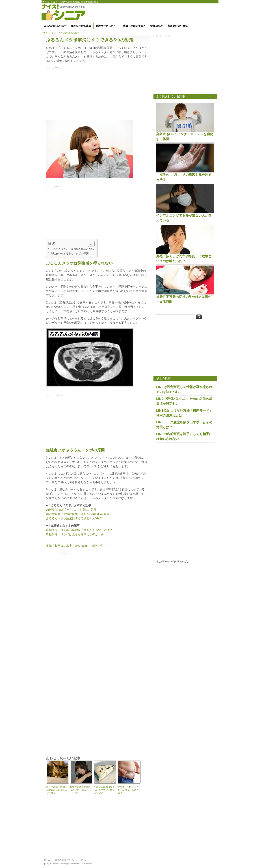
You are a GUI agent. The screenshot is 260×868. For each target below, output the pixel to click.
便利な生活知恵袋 (81, 26)
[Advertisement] (153, 12)
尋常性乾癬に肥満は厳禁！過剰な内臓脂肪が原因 (78, 514)
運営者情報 (60, 860)
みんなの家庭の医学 (55, 26)
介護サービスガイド (107, 26)
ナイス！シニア (50, 2)
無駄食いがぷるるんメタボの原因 (70, 253)
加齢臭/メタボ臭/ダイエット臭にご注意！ (73, 510)
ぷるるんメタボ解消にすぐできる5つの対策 (74, 518)
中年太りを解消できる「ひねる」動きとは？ (128, 790)
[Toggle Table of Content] (89, 244)
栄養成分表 (157, 26)
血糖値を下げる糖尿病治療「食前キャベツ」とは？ (79, 530)
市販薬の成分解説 (177, 26)
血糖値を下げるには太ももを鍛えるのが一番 (75, 534)
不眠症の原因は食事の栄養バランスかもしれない (104, 790)
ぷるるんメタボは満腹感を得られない (72, 249)
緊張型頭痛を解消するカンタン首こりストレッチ (80, 790)
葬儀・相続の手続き (134, 26)
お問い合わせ (48, 860)
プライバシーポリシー (77, 860)
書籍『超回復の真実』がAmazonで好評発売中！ (77, 546)
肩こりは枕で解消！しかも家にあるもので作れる (57, 790)
